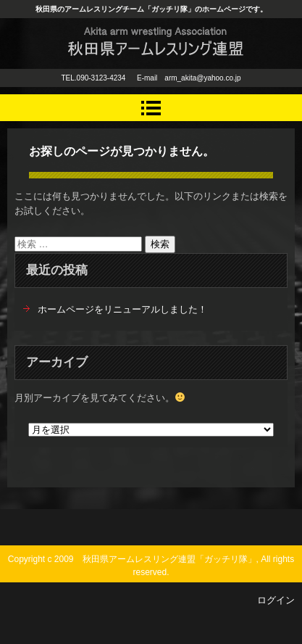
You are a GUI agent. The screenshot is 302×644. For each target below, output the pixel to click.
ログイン (276, 600)
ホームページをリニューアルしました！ (122, 309)
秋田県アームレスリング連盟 (138, 70)
